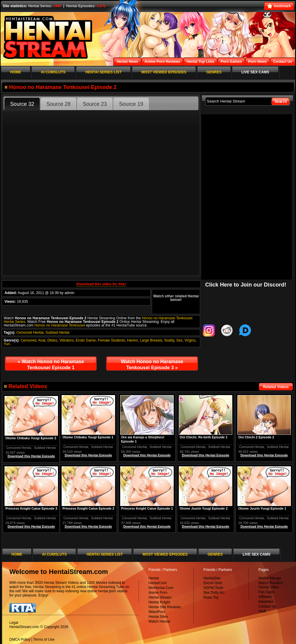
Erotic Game (86, 340)
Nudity (169, 340)
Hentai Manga (270, 578)
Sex (180, 340)
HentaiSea (212, 578)
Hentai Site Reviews (165, 607)
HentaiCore (158, 583)
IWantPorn (157, 612)
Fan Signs (267, 592)
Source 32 (22, 104)
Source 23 (95, 104)
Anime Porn (158, 593)
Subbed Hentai (57, 333)
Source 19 (131, 104)
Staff (262, 611)
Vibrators (66, 340)
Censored (29, 340)
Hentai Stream (160, 597)
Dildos (52, 340)
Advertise (266, 602)
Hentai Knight (159, 602)
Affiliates (265, 597)
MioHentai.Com (161, 588)
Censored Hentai (30, 333)
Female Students (111, 340)
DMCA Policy (20, 639)
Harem (133, 340)
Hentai (154, 578)
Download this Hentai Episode (264, 455)
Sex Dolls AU (214, 593)
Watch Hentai (159, 621)
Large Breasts (151, 340)
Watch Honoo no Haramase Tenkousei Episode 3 (152, 365)
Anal (42, 340)
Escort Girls (213, 583)
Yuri (7, 344)
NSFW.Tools (213, 588)
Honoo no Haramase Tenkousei (60, 325)
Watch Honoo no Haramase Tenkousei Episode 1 (51, 365)
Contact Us (267, 606)
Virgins (190, 340)
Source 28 (59, 104)
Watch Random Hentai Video (271, 585)
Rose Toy (211, 597)
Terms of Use (44, 639)
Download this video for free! (101, 284)
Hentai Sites (158, 617)
